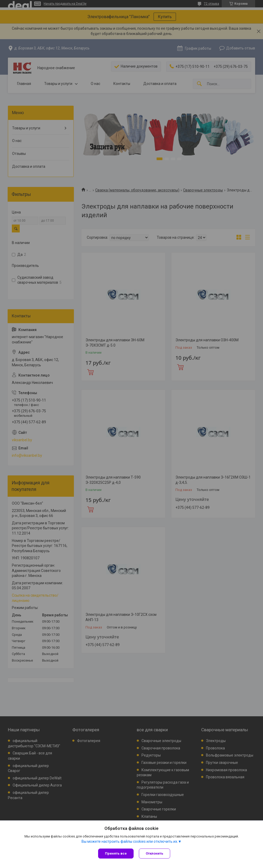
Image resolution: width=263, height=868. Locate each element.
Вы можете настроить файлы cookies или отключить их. (130, 841)
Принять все (116, 853)
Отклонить (155, 853)
